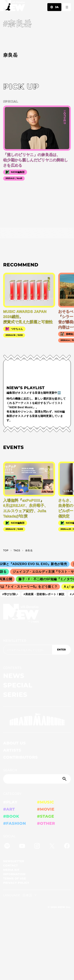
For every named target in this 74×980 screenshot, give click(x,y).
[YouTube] (22, 847)
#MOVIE (46, 809)
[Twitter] (52, 847)
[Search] (37, 779)
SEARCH (10, 770)
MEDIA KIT (11, 870)
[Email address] (28, 650)
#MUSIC (46, 802)
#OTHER (46, 823)
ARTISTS (12, 750)
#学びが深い (11, 594)
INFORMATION (14, 874)
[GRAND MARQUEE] (37, 720)
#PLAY (10, 802)
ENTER (61, 650)
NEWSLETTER (15, 641)
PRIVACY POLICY (16, 883)
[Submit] (65, 779)
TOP (6, 550)
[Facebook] (67, 847)
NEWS (14, 676)
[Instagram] (37, 847)
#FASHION (15, 823)
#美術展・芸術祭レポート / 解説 (45, 594)
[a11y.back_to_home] (13, 7)
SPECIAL (18, 685)
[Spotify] (7, 847)
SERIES (15, 695)
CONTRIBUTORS (20, 757)
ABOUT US (14, 743)
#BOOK (11, 816)
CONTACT (11, 865)
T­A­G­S (17, 550)
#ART (9, 809)
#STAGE (46, 816)
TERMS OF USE (15, 878)
